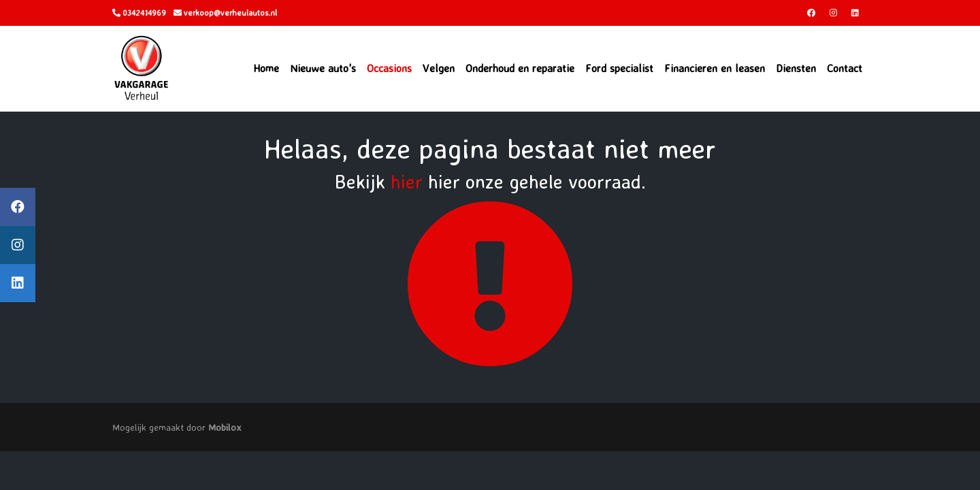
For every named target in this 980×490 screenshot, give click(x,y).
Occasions (389, 68)
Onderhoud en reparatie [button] (520, 68)
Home (266, 68)
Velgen (439, 68)
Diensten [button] (796, 68)
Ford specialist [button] (619, 68)
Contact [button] (845, 68)
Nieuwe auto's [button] (323, 68)
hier (407, 181)
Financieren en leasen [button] (715, 68)
